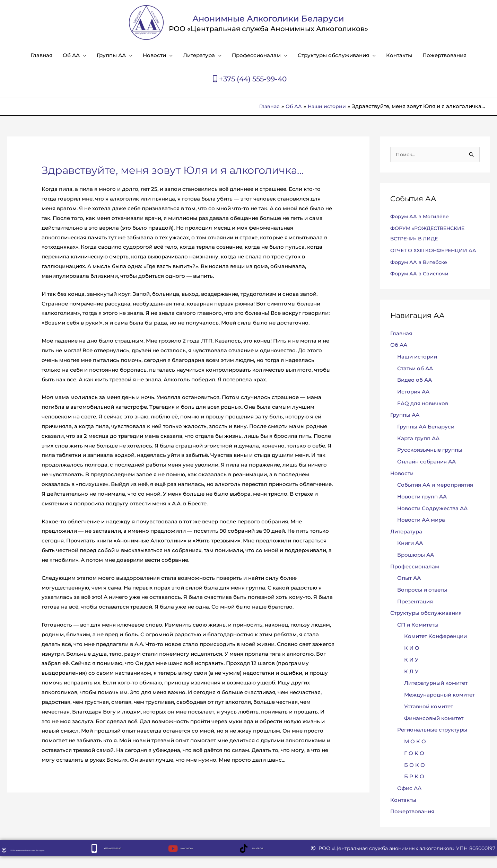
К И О (412, 659)
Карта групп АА (418, 449)
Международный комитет (439, 706)
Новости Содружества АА (432, 519)
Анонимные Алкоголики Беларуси (269, 17)
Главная (41, 55)
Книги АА (410, 554)
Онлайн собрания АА (426, 472)
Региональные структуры (432, 741)
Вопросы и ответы (422, 601)
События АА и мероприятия (435, 496)
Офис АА (409, 800)
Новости (154, 55)
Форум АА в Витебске (420, 272)
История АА (413, 402)
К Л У (411, 683)
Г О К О (414, 765)
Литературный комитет (436, 695)
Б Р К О (414, 788)
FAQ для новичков (423, 414)
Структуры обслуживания (333, 55)
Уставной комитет (429, 718)
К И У (411, 671)
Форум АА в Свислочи (421, 284)
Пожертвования (444, 55)
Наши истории (417, 367)
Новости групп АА (422, 508)
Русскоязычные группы (430, 461)
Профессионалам (256, 55)
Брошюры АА (416, 566)
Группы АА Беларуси (426, 437)
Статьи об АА (415, 379)
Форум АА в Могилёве (421, 217)
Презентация (415, 613)
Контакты (399, 55)
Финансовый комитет (434, 730)
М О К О (415, 753)
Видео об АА (415, 391)
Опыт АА (409, 589)
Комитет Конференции (435, 648)
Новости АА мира (421, 531)
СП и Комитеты (418, 636)
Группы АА (111, 55)
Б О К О (415, 776)
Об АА (71, 55)
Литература (199, 55)
